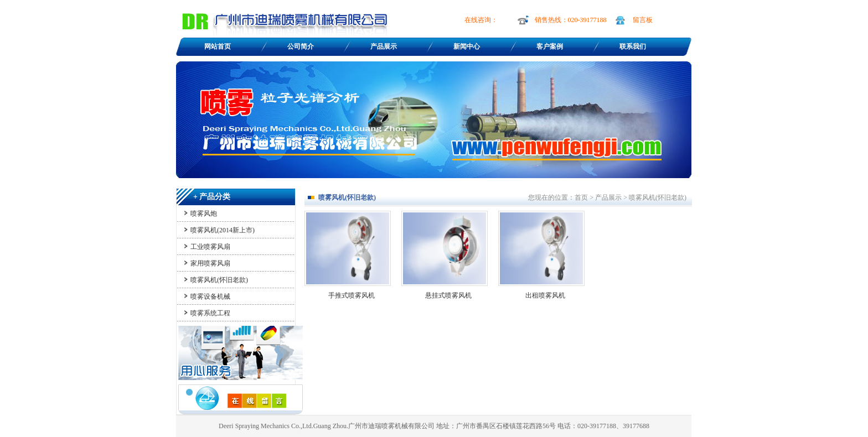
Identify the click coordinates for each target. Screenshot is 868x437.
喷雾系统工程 (210, 313)
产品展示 (384, 46)
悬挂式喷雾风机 (448, 295)
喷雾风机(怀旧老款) (219, 280)
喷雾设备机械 (210, 296)
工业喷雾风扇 (210, 247)
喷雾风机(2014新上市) (223, 230)
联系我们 (633, 46)
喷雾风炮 (204, 214)
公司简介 (301, 46)
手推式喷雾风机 (352, 295)
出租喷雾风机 (545, 295)
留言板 (643, 20)
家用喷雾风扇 (210, 263)
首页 (581, 197)
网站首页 (218, 46)
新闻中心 (467, 46)
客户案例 (550, 46)
